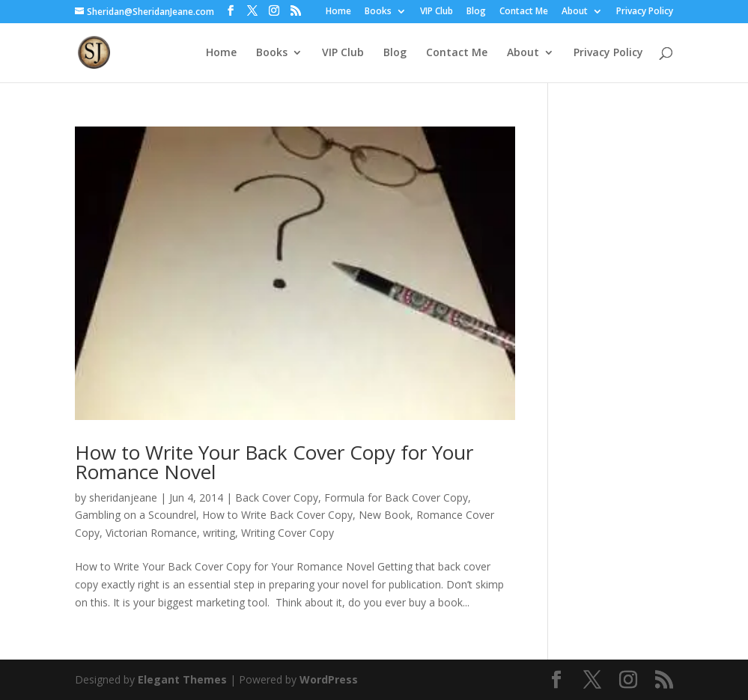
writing (219, 533)
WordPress (329, 679)
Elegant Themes (182, 679)
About (575, 12)
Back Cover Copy (277, 497)
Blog (476, 12)
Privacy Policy (645, 12)
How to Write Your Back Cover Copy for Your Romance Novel (274, 462)
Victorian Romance (151, 533)
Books (378, 12)
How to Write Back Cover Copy (277, 515)
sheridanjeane (123, 497)
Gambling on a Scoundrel (136, 515)
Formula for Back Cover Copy (396, 497)
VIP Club (437, 12)
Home (338, 12)
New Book (384, 515)
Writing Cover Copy (288, 533)
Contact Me (524, 12)
